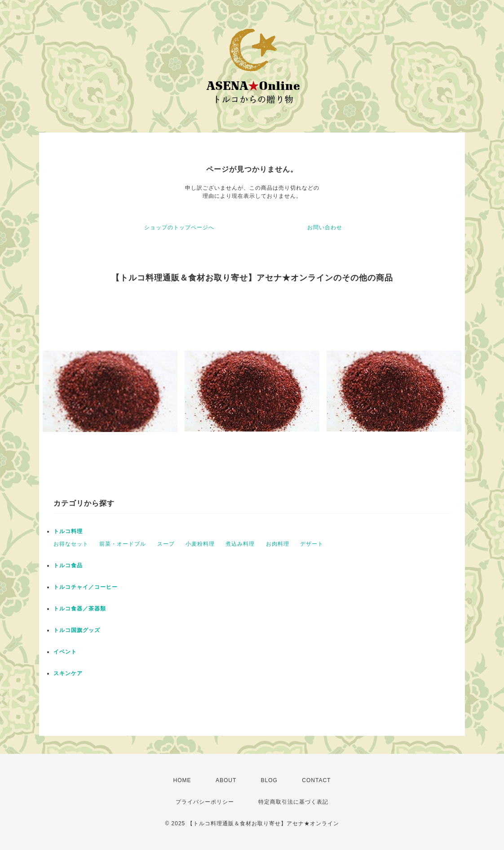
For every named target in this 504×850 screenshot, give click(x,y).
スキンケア (68, 673)
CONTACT (316, 780)
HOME (182, 780)
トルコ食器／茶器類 (80, 609)
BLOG (269, 780)
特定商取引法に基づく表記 (293, 802)
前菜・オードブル (123, 544)
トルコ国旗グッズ (77, 630)
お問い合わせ (325, 227)
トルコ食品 (68, 565)
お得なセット (71, 544)
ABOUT (226, 780)
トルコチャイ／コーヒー (86, 587)
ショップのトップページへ (179, 227)
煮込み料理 (240, 544)
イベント (65, 652)
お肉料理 (278, 544)
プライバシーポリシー (205, 802)
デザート (312, 544)
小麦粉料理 (200, 544)
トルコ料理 (68, 531)
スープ (166, 544)
